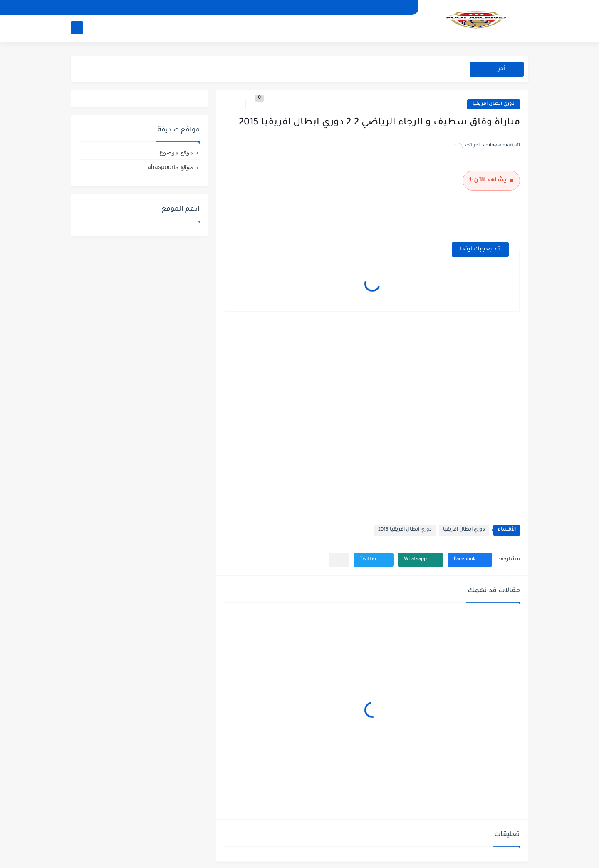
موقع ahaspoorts (170, 167)
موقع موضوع (176, 152)
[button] (470, 560)
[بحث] (77, 28)
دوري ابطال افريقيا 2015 (405, 530)
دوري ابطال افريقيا (494, 104)
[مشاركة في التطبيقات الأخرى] (339, 560)
